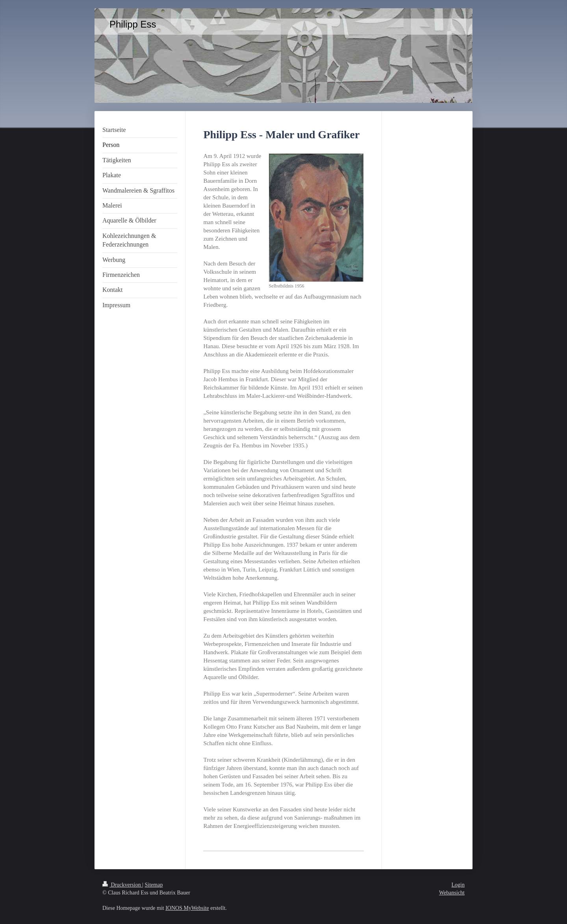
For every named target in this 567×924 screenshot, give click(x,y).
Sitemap (154, 885)
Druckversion (122, 885)
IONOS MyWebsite (187, 908)
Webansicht (452, 893)
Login (458, 885)
